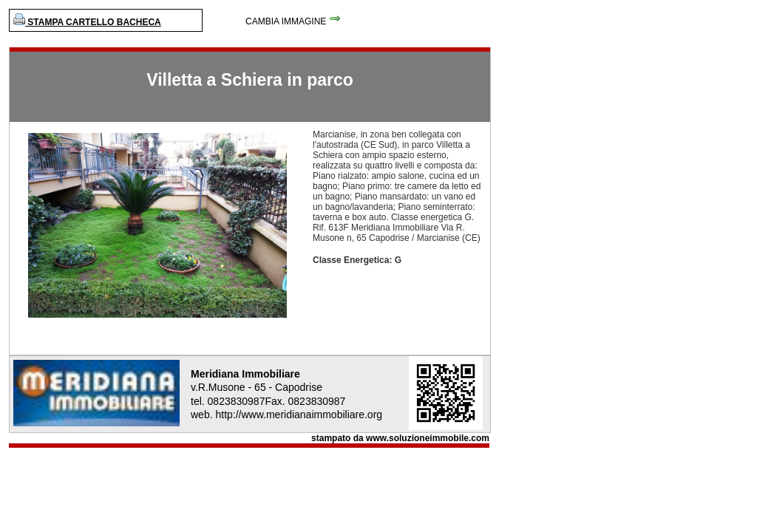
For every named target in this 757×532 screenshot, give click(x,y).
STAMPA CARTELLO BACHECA (87, 22)
